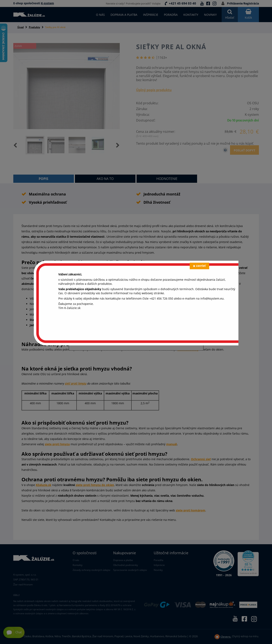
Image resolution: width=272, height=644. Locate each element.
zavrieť (199, 266)
